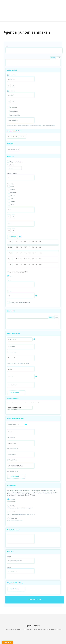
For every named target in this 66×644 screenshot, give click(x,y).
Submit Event (35, 600)
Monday (11, 186)
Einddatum (12, 91)
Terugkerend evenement (16, 162)
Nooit (11, 277)
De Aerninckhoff (20, 409)
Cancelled (11, 512)
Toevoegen (13, 237)
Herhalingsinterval (12, 173)
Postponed (11, 506)
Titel (7, 46)
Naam (9, 567)
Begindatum (13, 75)
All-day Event (13, 108)
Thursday (11, 195)
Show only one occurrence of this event (20, 303)
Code (59, 58)
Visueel (53, 58)
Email (9, 557)
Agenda (29, 626)
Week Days (10, 184)
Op (10, 280)
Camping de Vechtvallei (20, 408)
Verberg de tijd (14, 111)
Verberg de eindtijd (15, 115)
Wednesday (12, 192)
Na (10, 292)
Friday (10, 198)
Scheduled (11, 499)
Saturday (11, 201)
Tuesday (11, 189)
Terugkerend (11, 165)
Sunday (11, 204)
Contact (37, 626)
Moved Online (12, 518)
